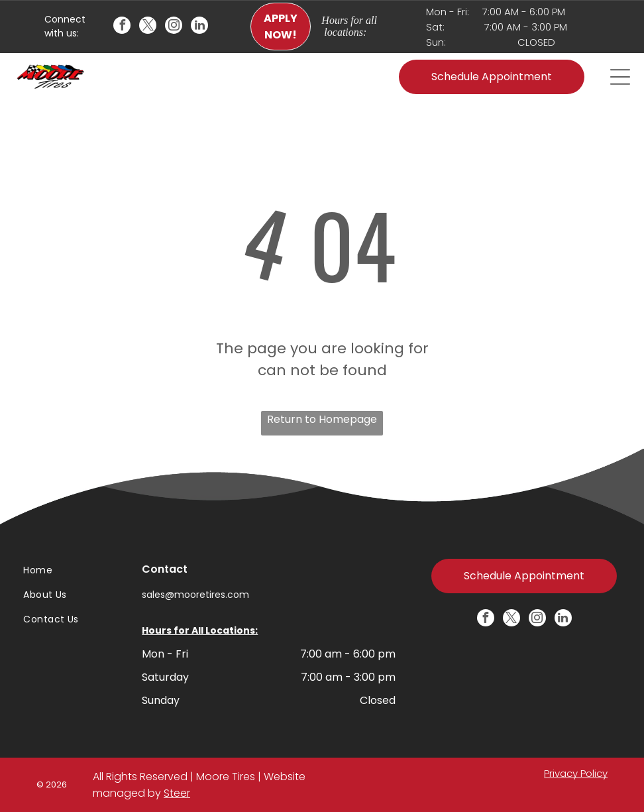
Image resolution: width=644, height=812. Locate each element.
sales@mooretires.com (195, 595)
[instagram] (174, 27)
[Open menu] (620, 77)
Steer (177, 793)
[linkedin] (199, 27)
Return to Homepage (322, 419)
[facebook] (122, 27)
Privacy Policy (576, 773)
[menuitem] (66, 571)
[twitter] (148, 27)
